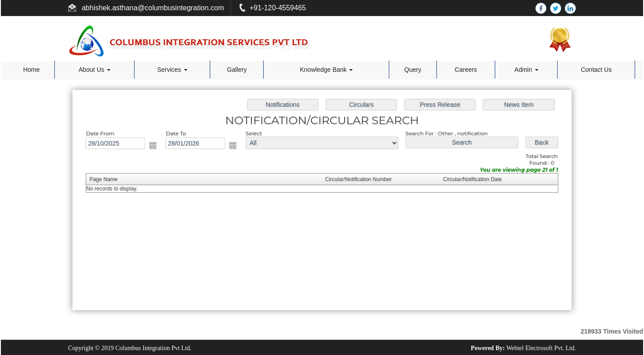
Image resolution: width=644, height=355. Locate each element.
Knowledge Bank (326, 70)
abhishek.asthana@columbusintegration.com (152, 8)
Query (413, 70)
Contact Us (596, 70)
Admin (526, 70)
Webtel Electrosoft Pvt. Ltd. (541, 348)
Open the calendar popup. (157, 147)
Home (31, 70)
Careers (466, 70)
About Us (94, 70)
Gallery (237, 70)
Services (172, 70)
